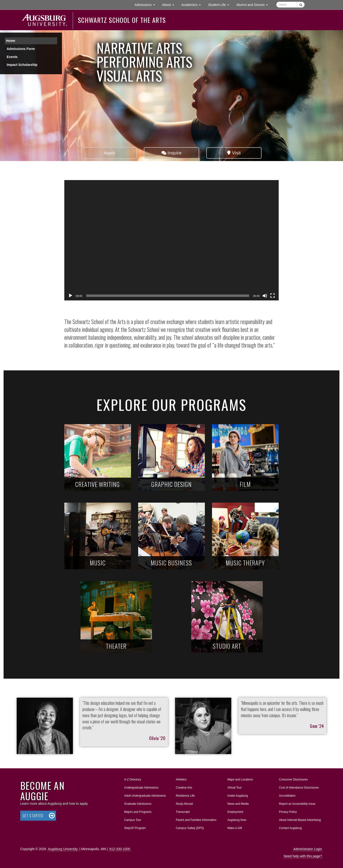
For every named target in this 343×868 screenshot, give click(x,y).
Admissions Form (21, 49)
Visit (234, 153)
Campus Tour (133, 820)
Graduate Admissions (138, 804)
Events (12, 57)
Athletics (181, 780)
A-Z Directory (133, 780)
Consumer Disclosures (293, 780)
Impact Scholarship (22, 65)
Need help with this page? (303, 856)
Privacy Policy (288, 812)
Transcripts (183, 812)
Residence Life (185, 796)
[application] (171, 240)
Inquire (172, 153)
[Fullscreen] (272, 296)
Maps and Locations (240, 780)
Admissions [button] (146, 4)
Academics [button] (193, 4)
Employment (235, 812)
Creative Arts (184, 788)
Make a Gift (235, 828)
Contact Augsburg (290, 828)
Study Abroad (184, 804)
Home (11, 41)
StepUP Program (135, 828)
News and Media (238, 804)
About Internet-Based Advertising (300, 820)
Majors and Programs (138, 811)
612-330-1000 (120, 849)
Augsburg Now (237, 820)
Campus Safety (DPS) (190, 828)
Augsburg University (63, 849)
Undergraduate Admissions (141, 788)
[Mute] (265, 296)
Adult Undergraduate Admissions (145, 796)
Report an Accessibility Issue (297, 804)
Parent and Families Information (196, 820)
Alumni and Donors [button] (254, 4)
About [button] (170, 6)
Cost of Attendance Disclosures (299, 788)
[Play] (71, 296)
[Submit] (301, 5)
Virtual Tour (235, 788)
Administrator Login (308, 849)
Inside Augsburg (238, 796)
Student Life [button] (220, 4)
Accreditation (287, 796)
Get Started (33, 816)
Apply (109, 153)
